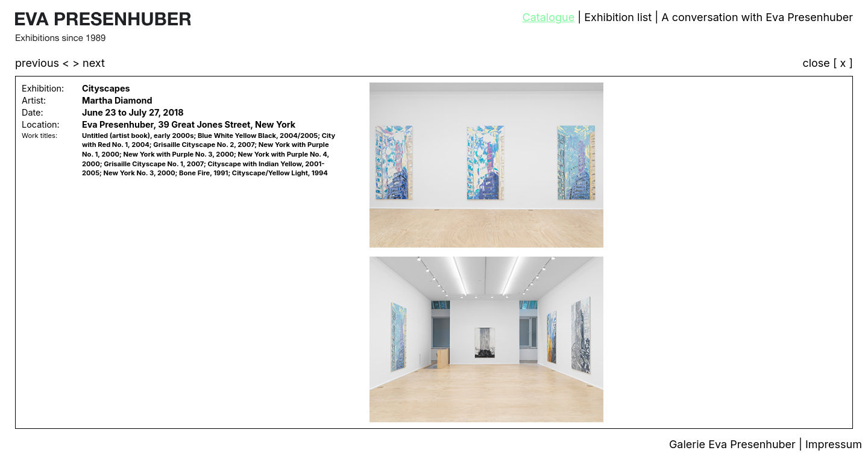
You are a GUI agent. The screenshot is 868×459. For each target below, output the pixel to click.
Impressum (834, 444)
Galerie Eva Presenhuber (734, 444)
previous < (44, 63)
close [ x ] (828, 64)
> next (89, 63)
